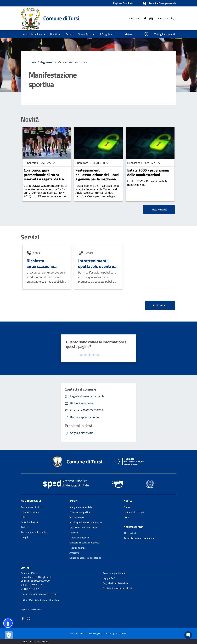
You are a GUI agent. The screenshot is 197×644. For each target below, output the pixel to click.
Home (32, 62)
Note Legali (94, 633)
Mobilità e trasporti (79, 538)
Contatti (26, 568)
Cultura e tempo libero (81, 512)
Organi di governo (30, 512)
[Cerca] (173, 18)
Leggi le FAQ (109, 578)
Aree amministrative (31, 507)
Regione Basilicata (123, 3)
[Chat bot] (188, 635)
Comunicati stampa (134, 512)
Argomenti (47, 62)
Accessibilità (121, 633)
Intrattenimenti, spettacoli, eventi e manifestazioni (96, 266)
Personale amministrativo (34, 532)
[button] (160, 3)
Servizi (30, 237)
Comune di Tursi (61, 18)
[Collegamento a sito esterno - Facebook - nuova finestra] (145, 18)
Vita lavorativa (77, 517)
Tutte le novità (159, 209)
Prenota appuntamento (115, 573)
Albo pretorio (130, 533)
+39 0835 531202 (30, 589)
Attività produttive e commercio (86, 522)
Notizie (127, 507)
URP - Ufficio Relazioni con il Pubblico (40, 600)
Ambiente (74, 553)
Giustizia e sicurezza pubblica (84, 543)
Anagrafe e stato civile (81, 507)
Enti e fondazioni (29, 522)
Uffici (24, 517)
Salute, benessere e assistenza (85, 558)
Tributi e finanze (78, 548)
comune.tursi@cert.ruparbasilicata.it (40, 594)
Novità (30, 119)
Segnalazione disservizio (115, 583)
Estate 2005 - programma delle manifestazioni (148, 172)
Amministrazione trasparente (139, 538)
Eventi (127, 517)
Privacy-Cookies (77, 633)
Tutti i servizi (160, 305)
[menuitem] (106, 34)
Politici (24, 527)
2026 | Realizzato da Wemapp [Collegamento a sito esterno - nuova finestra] (36, 641)
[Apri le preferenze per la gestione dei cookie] (9, 635)
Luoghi (24, 537)
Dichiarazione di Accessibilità (117, 588)
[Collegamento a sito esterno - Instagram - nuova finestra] (151, 18)
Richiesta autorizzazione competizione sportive (40, 269)
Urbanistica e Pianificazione (84, 528)
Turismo (74, 533)
